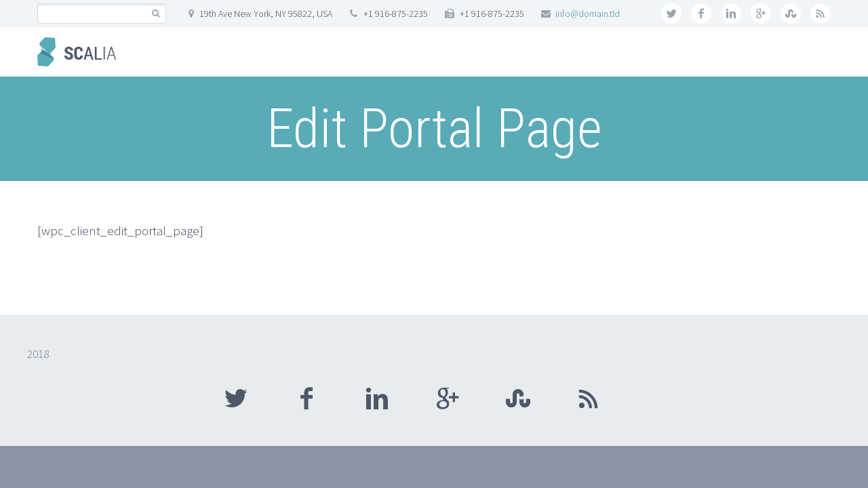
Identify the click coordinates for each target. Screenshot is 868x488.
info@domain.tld (588, 14)
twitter (671, 14)
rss (821, 14)
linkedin (731, 14)
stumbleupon (791, 14)
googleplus (761, 14)
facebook (701, 14)
